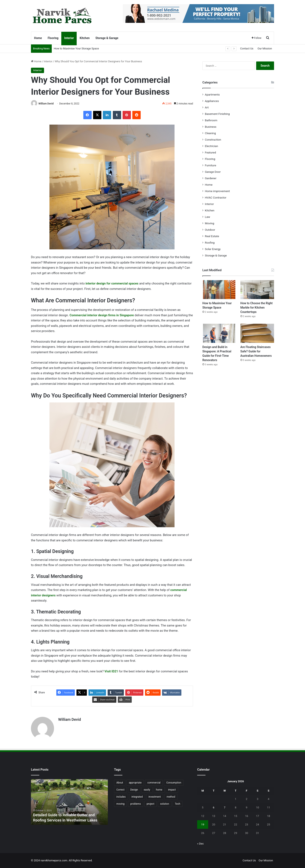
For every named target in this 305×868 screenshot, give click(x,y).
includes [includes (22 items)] (121, 797)
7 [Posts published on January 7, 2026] (224, 807)
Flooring (53, 38)
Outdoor (210, 230)
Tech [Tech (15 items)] (178, 804)
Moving (210, 223)
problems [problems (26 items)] (135, 804)
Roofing (210, 243)
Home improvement (217, 191)
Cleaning (210, 133)
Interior (69, 38)
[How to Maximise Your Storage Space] (219, 290)
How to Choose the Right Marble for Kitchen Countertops (256, 308)
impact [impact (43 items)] (172, 790)
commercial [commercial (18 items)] (154, 783)
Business (211, 127)
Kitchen (85, 38)
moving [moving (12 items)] (120, 804)
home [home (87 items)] (159, 790)
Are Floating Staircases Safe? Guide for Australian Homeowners (256, 351)
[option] (69, 802)
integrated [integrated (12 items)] (137, 797)
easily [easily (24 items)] (147, 790)
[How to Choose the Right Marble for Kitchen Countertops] (257, 290)
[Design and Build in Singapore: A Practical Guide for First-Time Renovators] (219, 333)
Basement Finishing (217, 114)
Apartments (212, 94)
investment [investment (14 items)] (155, 797)
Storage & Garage (107, 38)
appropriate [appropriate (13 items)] (135, 783)
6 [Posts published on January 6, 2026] (214, 807)
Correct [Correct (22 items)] (120, 790)
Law (207, 217)
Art (207, 107)
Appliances (212, 101)
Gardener (211, 178)
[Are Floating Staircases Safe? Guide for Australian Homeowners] (257, 333)
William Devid (46, 104)
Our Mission (265, 48)
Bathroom (211, 120)
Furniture (210, 165)
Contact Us (247, 48)
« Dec (200, 844)
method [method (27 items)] (171, 797)
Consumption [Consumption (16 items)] (174, 783)
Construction (213, 140)
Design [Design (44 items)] (134, 790)
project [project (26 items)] (151, 804)
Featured (210, 152)
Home (38, 38)
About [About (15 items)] (120, 783)
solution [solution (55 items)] (165, 804)
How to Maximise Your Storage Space (76, 48)
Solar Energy (213, 249)
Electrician (211, 146)
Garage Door (213, 172)
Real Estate (212, 236)
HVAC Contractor (216, 197)
